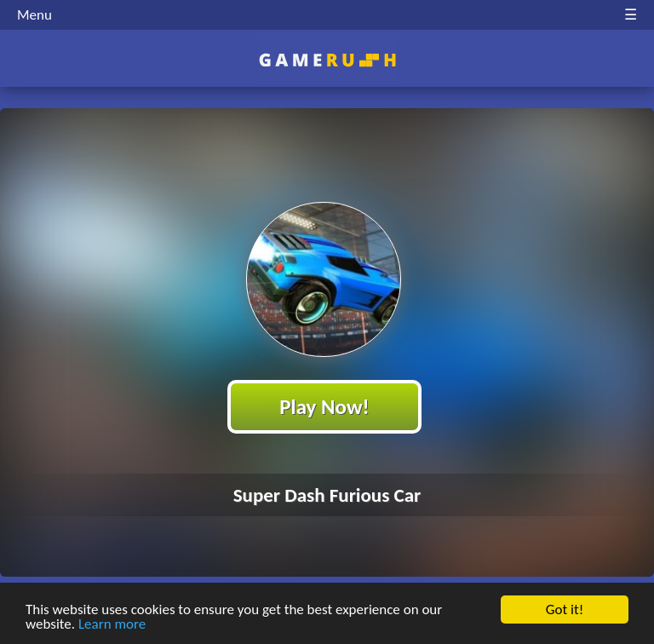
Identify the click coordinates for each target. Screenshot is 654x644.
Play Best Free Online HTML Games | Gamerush (327, 60)
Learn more (112, 627)
